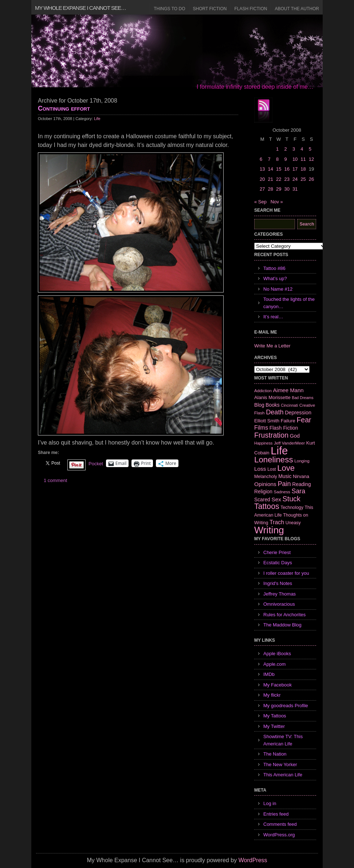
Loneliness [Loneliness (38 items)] (274, 460)
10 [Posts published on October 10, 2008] (295, 159)
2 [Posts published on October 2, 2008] (285, 149)
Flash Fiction (251, 9)
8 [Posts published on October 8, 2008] (277, 159)
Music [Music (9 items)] (285, 476)
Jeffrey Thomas (280, 594)
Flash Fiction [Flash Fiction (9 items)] (284, 428)
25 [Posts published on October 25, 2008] (303, 179)
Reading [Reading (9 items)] (301, 484)
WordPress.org (279, 835)
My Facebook (278, 685)
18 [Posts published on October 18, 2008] (303, 169)
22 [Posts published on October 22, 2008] (279, 179)
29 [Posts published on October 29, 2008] (279, 189)
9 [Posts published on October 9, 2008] (285, 159)
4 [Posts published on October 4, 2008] (302, 149)
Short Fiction (210, 9)
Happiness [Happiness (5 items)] (263, 443)
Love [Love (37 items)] (286, 468)
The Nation (275, 754)
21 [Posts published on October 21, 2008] (270, 179)
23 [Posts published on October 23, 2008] (287, 179)
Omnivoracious (279, 604)
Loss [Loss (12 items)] (260, 469)
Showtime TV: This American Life (283, 740)
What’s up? (275, 278)
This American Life (283, 775)
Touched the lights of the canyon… (289, 303)
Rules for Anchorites (284, 615)
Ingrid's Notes (278, 583)
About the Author (297, 9)
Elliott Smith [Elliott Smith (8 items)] (267, 421)
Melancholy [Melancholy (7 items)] (266, 477)
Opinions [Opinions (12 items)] (265, 484)
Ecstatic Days (278, 563)
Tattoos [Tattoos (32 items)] (267, 506)
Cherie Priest (277, 552)
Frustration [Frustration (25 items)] (271, 435)
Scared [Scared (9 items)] (262, 499)
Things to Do (169, 9)
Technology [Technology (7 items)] (292, 507)
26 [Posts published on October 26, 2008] (311, 179)
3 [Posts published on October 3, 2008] (294, 149)
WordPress (253, 860)
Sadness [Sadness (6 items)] (282, 492)
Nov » (277, 202)
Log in (270, 803)
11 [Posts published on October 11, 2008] (303, 159)
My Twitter (274, 726)
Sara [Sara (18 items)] (299, 491)
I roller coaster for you (286, 573)
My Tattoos (275, 716)
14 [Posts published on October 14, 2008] (270, 169)
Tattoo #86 (274, 268)
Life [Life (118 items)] (279, 451)
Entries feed (276, 814)
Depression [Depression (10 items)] (298, 413)
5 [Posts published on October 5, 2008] (310, 149)
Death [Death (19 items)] (275, 412)
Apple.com (274, 664)
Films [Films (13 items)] (261, 428)
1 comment (55, 480)
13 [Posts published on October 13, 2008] (262, 169)
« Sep (260, 202)
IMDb (269, 674)
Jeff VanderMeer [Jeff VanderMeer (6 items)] (289, 443)
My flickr (272, 695)
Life (97, 119)
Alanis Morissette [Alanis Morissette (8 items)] (272, 397)
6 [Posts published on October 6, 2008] (261, 159)
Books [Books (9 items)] (272, 405)
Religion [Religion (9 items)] (263, 491)
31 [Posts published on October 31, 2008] (295, 189)
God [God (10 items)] (295, 436)
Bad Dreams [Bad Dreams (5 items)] (302, 398)
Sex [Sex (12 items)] (276, 499)
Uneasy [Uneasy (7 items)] (293, 523)
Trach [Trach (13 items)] (277, 522)
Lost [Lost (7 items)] (272, 469)
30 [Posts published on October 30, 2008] (287, 189)
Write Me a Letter (272, 346)
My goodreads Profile (286, 706)
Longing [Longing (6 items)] (302, 461)
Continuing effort (64, 108)
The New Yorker (280, 765)
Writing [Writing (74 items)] (269, 530)
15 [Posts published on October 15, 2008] (279, 169)
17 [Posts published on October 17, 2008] (295, 169)
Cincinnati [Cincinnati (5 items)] (289, 405)
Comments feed (280, 824)
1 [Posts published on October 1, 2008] (277, 149)
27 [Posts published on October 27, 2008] (262, 189)
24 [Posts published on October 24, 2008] (295, 179)
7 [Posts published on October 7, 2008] (269, 159)
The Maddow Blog (282, 625)
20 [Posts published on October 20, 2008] (262, 179)
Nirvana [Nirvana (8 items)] (301, 476)
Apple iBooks (277, 654)
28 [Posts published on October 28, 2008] (270, 189)
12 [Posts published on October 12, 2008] (311, 159)
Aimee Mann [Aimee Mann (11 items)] (288, 390)
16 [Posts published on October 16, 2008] (287, 169)
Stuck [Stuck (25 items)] (292, 499)
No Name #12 (278, 289)
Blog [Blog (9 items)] (259, 405)
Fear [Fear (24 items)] (304, 420)
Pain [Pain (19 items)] (284, 484)
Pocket (96, 464)
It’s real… (273, 317)
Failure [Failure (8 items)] (288, 421)
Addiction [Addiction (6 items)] (263, 391)
